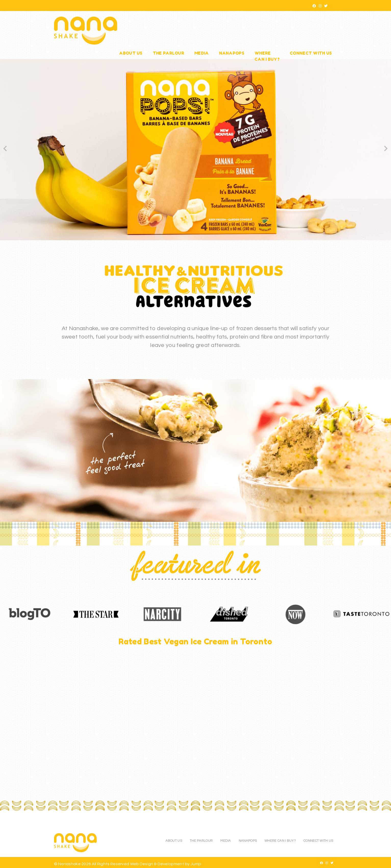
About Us (131, 53)
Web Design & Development (158, 864)
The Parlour (168, 53)
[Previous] (5, 150)
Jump (196, 864)
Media (202, 53)
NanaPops (232, 53)
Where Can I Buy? (280, 841)
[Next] (386, 150)
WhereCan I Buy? (267, 56)
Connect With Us (311, 53)
